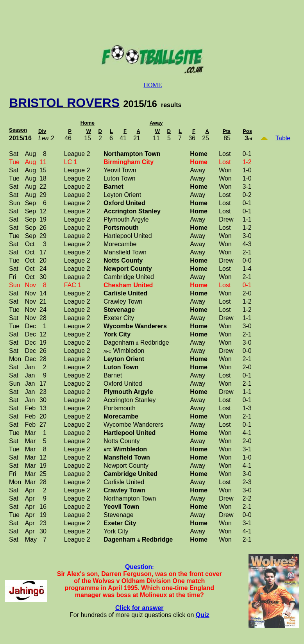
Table (283, 138)
